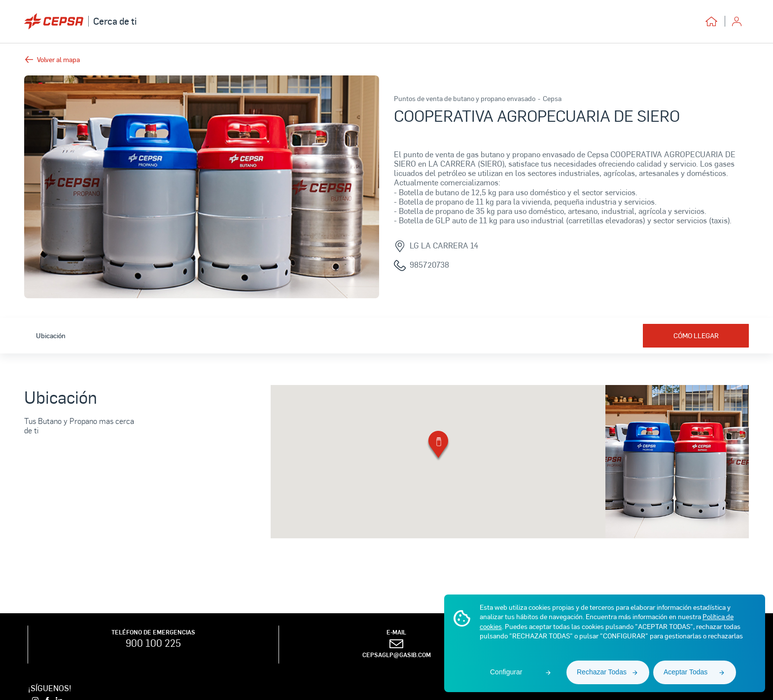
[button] (438, 446)
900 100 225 (153, 643)
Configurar (506, 672)
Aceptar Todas (685, 672)
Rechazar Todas (602, 672)
